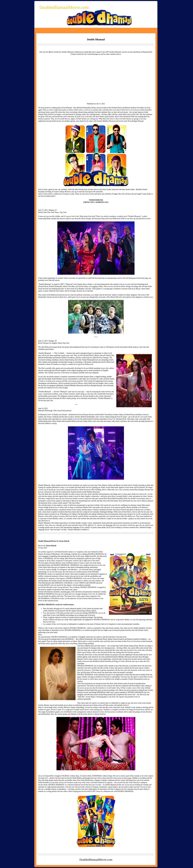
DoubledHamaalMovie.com (64, 7)
